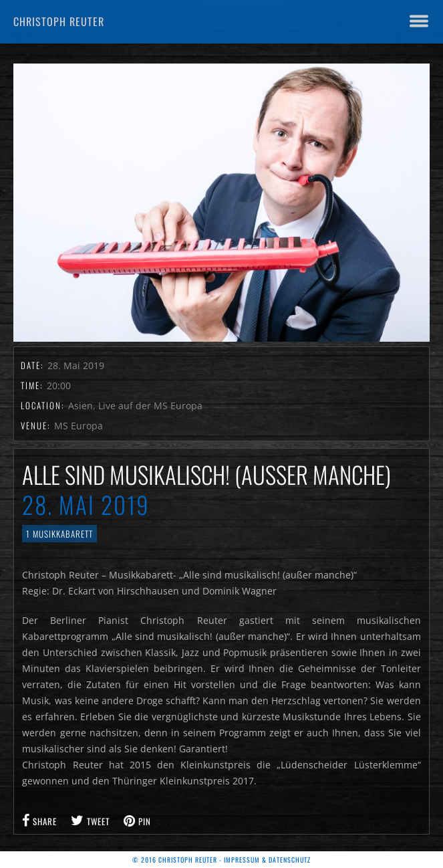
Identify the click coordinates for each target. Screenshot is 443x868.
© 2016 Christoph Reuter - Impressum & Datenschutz (221, 860)
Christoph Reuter (59, 21)
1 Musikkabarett (59, 534)
